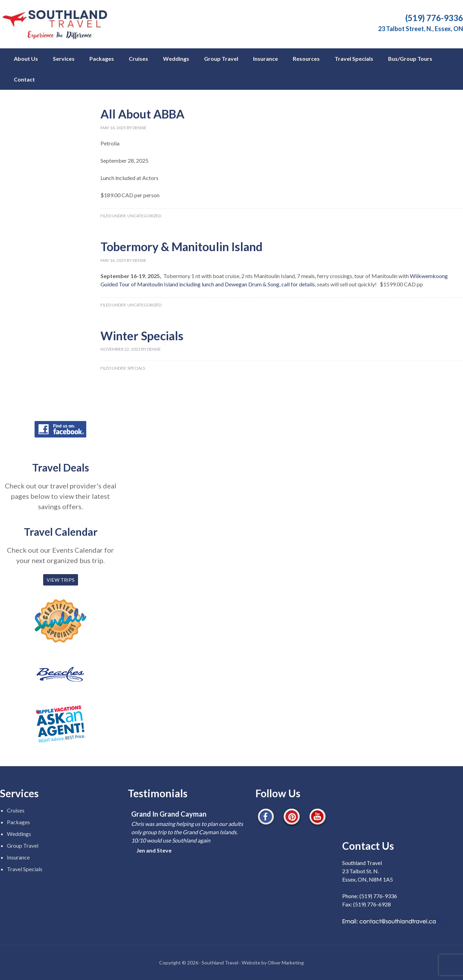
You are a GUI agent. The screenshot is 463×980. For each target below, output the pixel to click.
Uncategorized (144, 216)
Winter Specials (142, 336)
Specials (136, 368)
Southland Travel (59, 24)
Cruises (16, 810)
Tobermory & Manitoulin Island (181, 246)
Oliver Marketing (286, 963)
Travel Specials (25, 869)
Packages (18, 822)
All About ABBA (142, 114)
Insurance (18, 857)
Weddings (19, 834)
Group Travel (23, 845)
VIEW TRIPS (61, 580)
